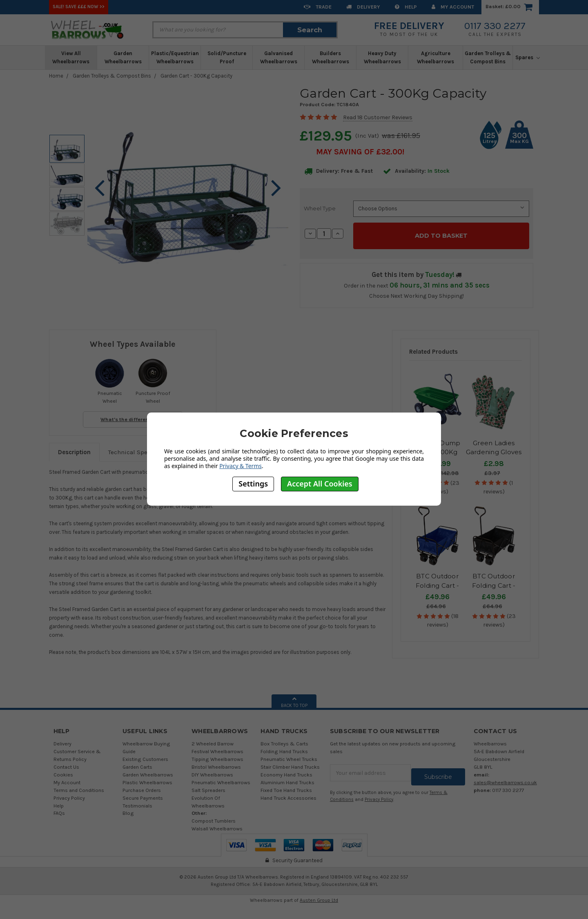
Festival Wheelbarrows (217, 747)
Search (310, 30)
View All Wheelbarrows (71, 57)
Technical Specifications (143, 448)
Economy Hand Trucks (286, 771)
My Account (453, 7)
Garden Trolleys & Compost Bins (488, 57)
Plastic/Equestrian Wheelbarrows (175, 57)
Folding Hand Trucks (284, 747)
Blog (128, 809)
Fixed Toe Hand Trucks (286, 786)
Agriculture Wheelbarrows (435, 57)
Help (406, 7)
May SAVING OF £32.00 (359, 152)
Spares (528, 57)
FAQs (59, 809)
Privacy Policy (69, 793)
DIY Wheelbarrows (212, 771)
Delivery (363, 7)
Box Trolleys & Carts (284, 739)
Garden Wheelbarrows (123, 57)
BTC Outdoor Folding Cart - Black (494, 581)
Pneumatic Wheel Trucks (289, 755)
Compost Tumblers (214, 817)
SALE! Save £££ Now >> (79, 7)
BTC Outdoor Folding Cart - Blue (438, 581)
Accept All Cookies (320, 484)
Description (74, 448)
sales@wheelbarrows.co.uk (505, 778)
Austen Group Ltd (319, 896)
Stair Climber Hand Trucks (290, 763)
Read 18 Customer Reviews (378, 117)
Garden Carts (137, 763)
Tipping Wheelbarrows (217, 755)
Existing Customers (145, 755)
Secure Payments (143, 793)
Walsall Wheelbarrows (217, 824)
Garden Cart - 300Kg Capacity (196, 76)
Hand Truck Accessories (288, 793)
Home (56, 76)
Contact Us (66, 763)
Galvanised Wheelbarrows (279, 57)
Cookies (63, 771)
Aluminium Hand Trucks (287, 778)
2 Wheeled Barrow (213, 739)
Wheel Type (320, 208)
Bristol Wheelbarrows (216, 763)
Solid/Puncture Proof (227, 57)
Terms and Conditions (79, 786)
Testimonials (137, 801)
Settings (253, 484)
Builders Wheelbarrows (331, 57)
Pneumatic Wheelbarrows (221, 778)
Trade (318, 7)
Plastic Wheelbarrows (147, 778)
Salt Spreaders (208, 786)
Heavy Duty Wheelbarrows (382, 57)
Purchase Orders (142, 786)
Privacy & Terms (241, 466)
